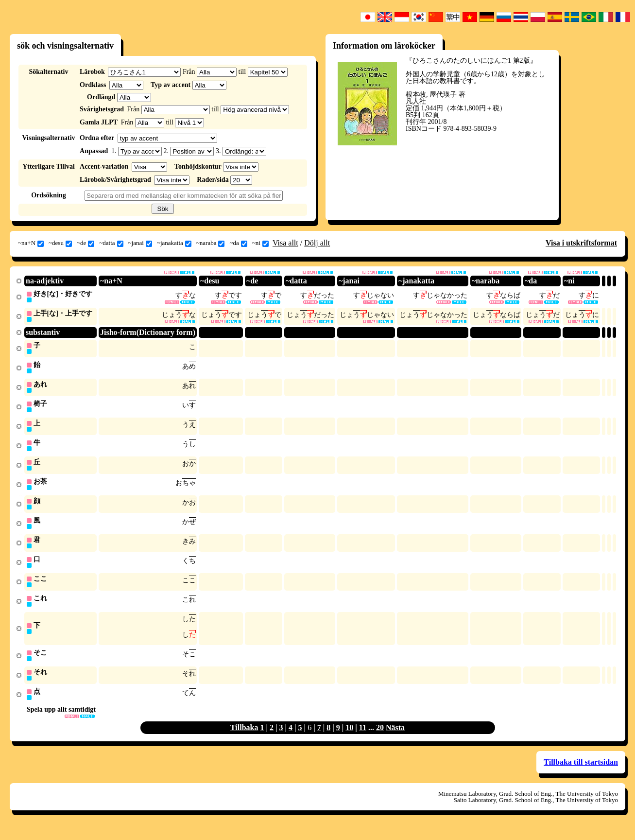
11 (363, 738)
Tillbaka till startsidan (581, 772)
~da (238, 243)
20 (380, 738)
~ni (260, 243)
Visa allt (285, 243)
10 (349, 738)
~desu (60, 243)
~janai (140, 243)
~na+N (31, 243)
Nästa (395, 738)
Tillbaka (244, 738)
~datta (111, 243)
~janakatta (174, 243)
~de (86, 243)
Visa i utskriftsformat (581, 243)
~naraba (211, 243)
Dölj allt (317, 243)
